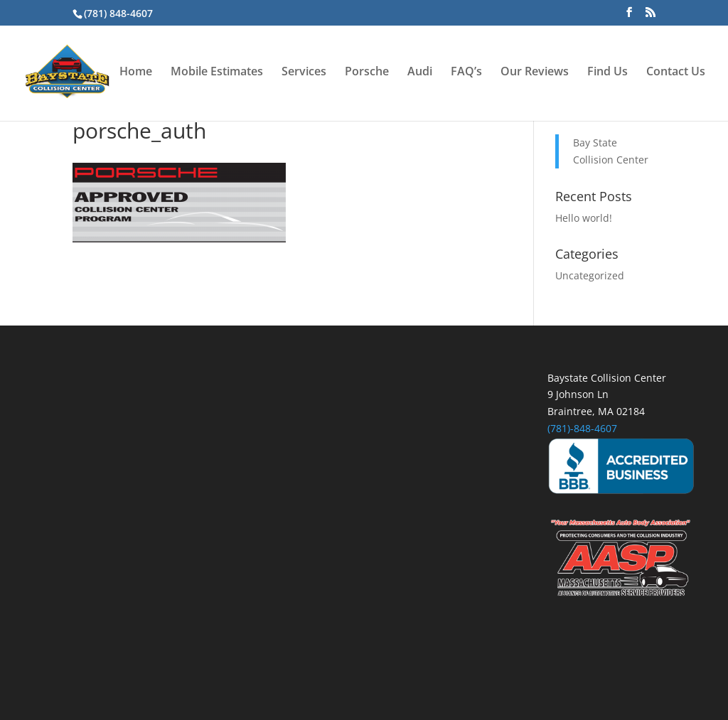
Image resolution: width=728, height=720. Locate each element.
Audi (420, 72)
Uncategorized (590, 275)
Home (136, 72)
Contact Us (676, 72)
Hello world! (584, 218)
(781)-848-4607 (582, 428)
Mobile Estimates (217, 72)
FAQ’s (466, 72)
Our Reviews (535, 72)
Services (304, 72)
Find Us (607, 72)
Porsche (367, 72)
